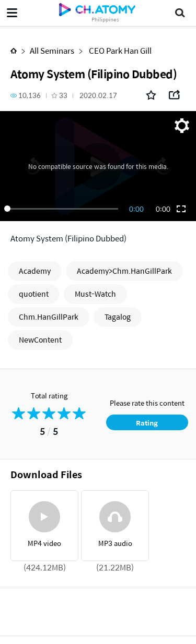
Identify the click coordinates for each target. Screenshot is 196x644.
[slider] (63, 209)
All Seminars (52, 50)
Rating (147, 423)
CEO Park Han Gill (119, 50)
